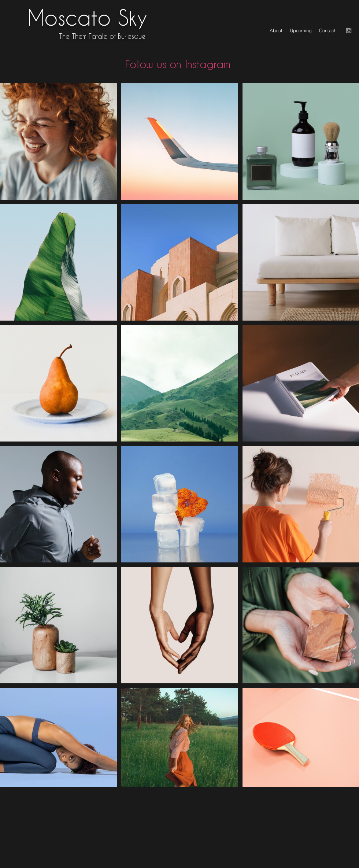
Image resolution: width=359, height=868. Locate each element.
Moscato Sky (87, 17)
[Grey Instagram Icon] (349, 30)
